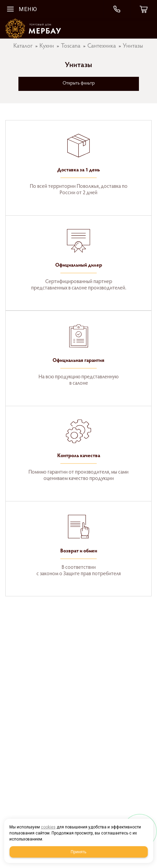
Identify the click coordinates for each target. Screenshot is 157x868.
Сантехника (102, 46)
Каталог (23, 46)
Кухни (47, 46)
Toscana (71, 46)
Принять (78, 852)
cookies (48, 827)
